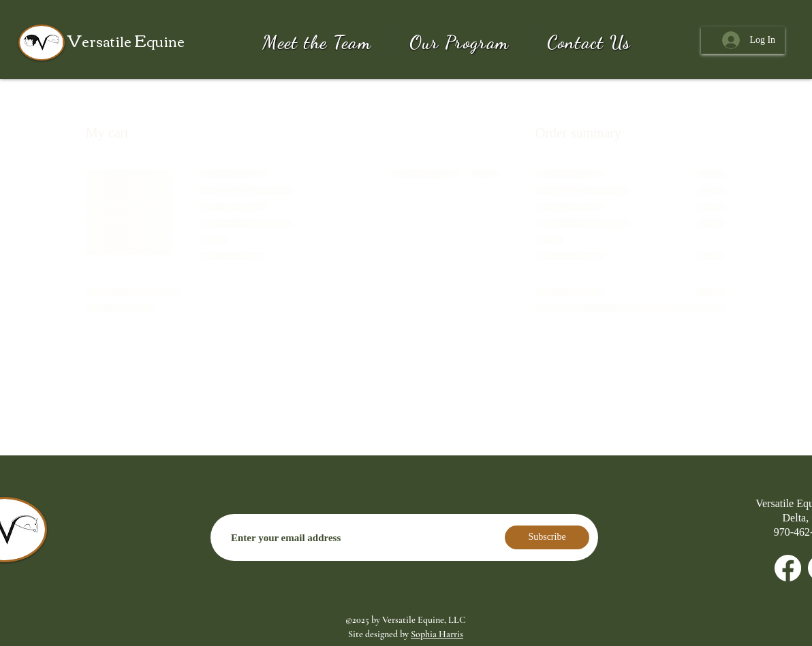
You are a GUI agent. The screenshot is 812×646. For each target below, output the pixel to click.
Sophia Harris (437, 634)
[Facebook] (788, 568)
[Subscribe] (547, 537)
